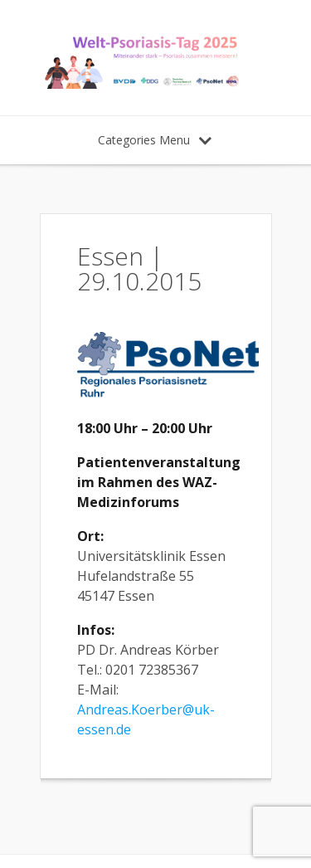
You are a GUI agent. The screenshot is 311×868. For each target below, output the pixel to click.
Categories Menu (155, 140)
